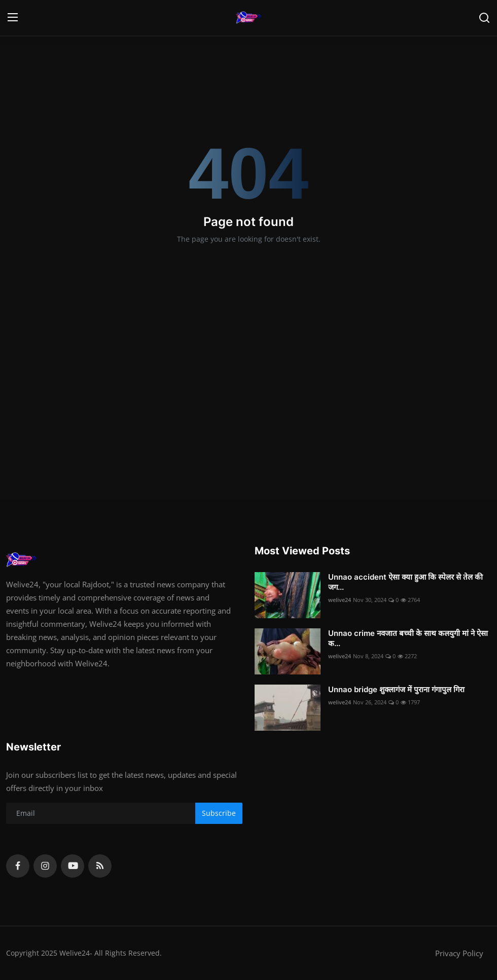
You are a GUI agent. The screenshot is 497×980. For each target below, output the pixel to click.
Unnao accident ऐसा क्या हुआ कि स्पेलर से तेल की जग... (405, 582)
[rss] (100, 866)
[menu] (13, 18)
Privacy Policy (459, 953)
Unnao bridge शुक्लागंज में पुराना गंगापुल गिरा (396, 689)
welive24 (340, 600)
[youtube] (73, 866)
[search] (484, 18)
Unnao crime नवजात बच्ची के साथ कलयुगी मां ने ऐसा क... (408, 638)
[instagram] (45, 866)
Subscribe (219, 813)
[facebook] (18, 866)
